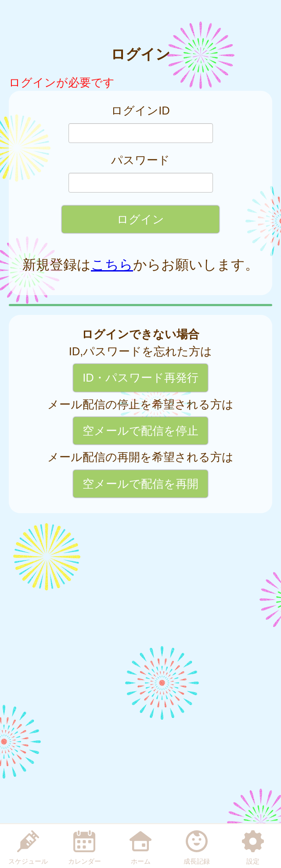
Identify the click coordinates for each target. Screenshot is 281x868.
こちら (112, 265)
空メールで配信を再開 (140, 484)
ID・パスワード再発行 (140, 378)
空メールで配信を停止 (140, 431)
